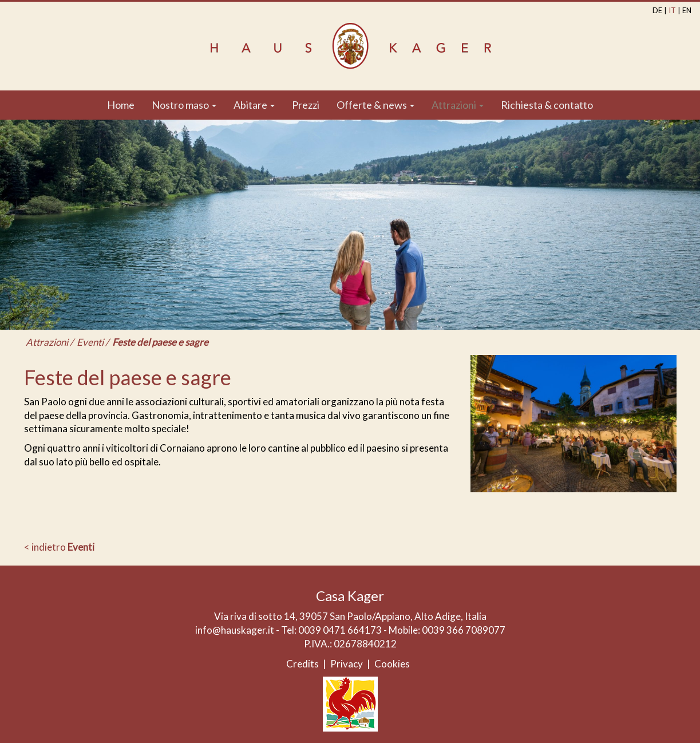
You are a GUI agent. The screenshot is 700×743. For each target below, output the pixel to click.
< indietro (59, 547)
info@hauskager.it (235, 630)
